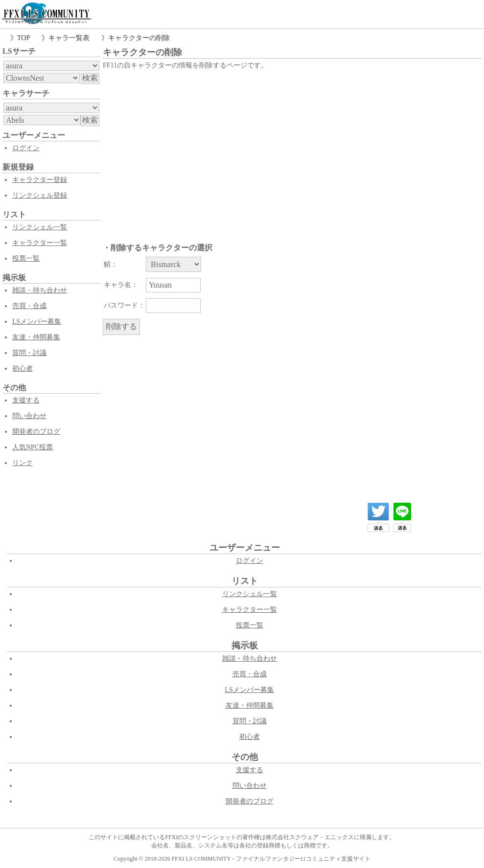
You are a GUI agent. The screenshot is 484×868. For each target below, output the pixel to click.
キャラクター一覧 (40, 243)
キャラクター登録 (40, 180)
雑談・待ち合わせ (40, 290)
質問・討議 (29, 353)
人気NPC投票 (33, 447)
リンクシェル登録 (40, 195)
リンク (23, 463)
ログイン (26, 148)
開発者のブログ (36, 432)
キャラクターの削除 (139, 38)
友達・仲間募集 (36, 337)
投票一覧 (26, 258)
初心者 (23, 368)
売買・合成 (29, 306)
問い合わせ (29, 416)
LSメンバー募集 (37, 322)
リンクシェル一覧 (40, 227)
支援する (26, 400)
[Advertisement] (292, 145)
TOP (23, 38)
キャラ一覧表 (69, 38)
